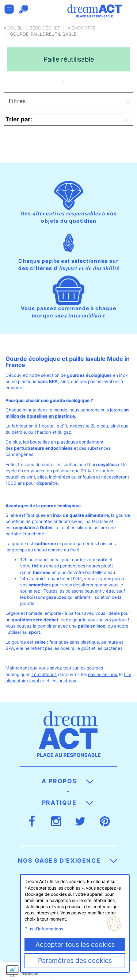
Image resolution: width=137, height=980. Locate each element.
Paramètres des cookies (75, 961)
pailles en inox (102, 674)
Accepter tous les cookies (75, 944)
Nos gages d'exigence (68, 860)
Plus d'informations (44, 929)
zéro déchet (44, 674)
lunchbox (66, 681)
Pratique (68, 803)
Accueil (13, 28)
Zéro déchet (45, 28)
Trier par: (19, 119)
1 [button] (63, 81)
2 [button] (74, 81)
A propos (67, 781)
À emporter (82, 28)
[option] (68, 59)
